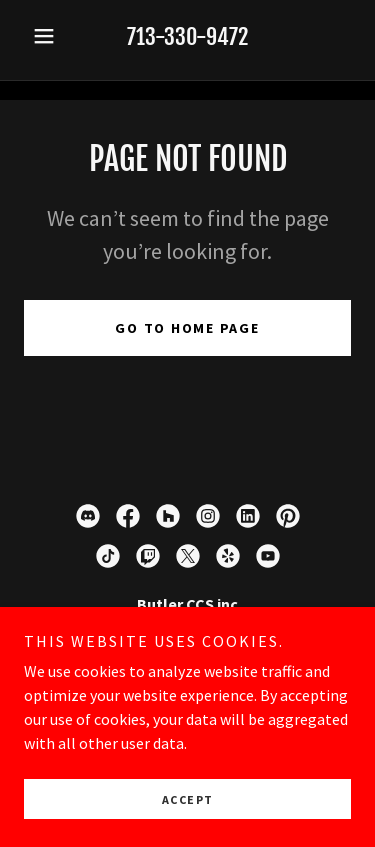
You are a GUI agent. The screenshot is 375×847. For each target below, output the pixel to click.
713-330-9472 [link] (187, 36)
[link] (88, 516)
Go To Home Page (187, 328)
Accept (188, 799)
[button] (48, 36)
